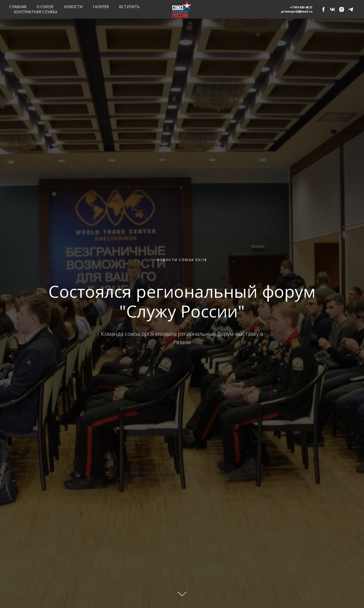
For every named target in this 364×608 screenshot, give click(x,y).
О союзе (45, 7)
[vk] (333, 9)
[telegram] (351, 9)
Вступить (129, 7)
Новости (73, 7)
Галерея (101, 7)
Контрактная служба (36, 12)
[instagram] (342, 9)
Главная (18, 7)
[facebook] (323, 9)
